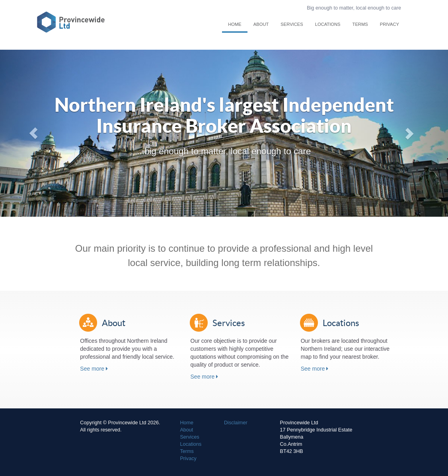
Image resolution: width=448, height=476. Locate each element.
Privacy (390, 24)
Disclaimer (236, 423)
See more (94, 369)
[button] (34, 133)
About (261, 24)
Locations (328, 24)
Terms (360, 24)
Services (292, 24)
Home (235, 24)
